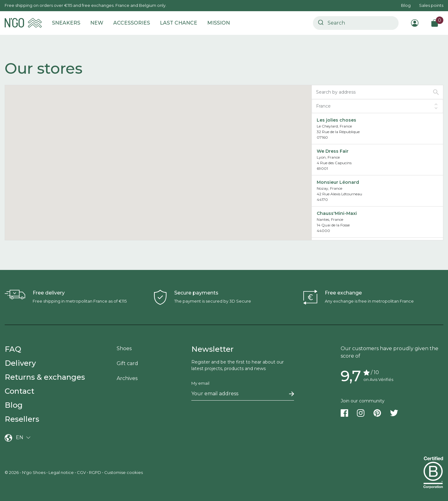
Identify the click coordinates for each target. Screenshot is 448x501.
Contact (19, 391)
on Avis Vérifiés (378, 379)
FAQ (13, 349)
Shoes (124, 348)
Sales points (431, 5)
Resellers (22, 419)
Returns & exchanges (45, 377)
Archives (127, 378)
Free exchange (343, 293)
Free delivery (49, 293)
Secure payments (196, 293)
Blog (406, 5)
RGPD (95, 472)
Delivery (20, 363)
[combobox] (356, 23)
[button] (185, 195)
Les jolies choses (336, 120)
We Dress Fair (333, 151)
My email (200, 383)
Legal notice (61, 472)
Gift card (127, 363)
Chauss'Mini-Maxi (337, 213)
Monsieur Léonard (338, 182)
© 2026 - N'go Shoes (26, 472)
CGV (81, 472)
